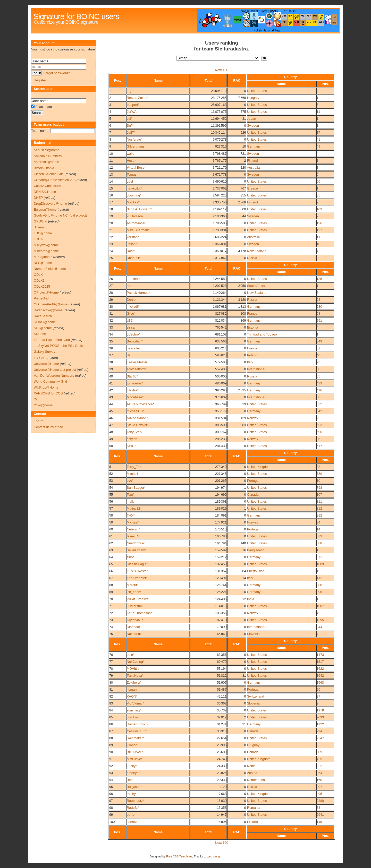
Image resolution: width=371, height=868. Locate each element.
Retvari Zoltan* (138, 98)
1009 (320, 564)
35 (111, 341)
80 (111, 682)
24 (111, 251)
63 (318, 313)
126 (319, 223)
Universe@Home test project (55, 370)
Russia (252, 258)
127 (319, 230)
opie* (130, 655)
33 (111, 327)
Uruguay (253, 745)
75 (111, 634)
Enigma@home (45, 209)
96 (111, 794)
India (251, 599)
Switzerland (256, 696)
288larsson (135, 216)
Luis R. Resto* (137, 571)
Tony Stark (134, 432)
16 (111, 195)
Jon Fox (133, 717)
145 (319, 822)
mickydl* (133, 307)
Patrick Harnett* (138, 293)
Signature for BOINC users (76, 16)
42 (111, 390)
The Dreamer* (137, 578)
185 (319, 279)
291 (319, 320)
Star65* (132, 376)
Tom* (130, 495)
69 (111, 592)
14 (111, 181)
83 (111, 703)
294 (319, 731)
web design (214, 856)
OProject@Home (46, 292)
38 (111, 362)
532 (319, 404)
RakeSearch (43, 316)
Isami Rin (134, 536)
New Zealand (257, 251)
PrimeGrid (41, 298)
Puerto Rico (256, 571)
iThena (39, 227)
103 (319, 209)
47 (111, 425)
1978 (320, 710)
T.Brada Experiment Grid (52, 340)
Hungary (253, 98)
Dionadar (133, 627)
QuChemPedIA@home (51, 304)
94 (111, 780)
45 (111, 411)
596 (319, 432)
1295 (320, 620)
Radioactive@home (48, 310)
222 (319, 766)
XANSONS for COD (48, 393)
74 (111, 627)
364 (319, 773)
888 (319, 543)
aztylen (132, 439)
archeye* (133, 773)
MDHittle (133, 669)
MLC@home (43, 257)
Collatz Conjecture (47, 186)
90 (111, 752)
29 (111, 300)
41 (318, 139)
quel (130, 181)
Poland (252, 355)
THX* (131, 515)
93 (111, 773)
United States (257, 91)
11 (318, 112)
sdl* (129, 119)
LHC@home (43, 233)
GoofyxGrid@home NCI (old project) (60, 215)
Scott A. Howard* (139, 209)
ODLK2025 (42, 286)
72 (111, 613)
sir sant (132, 327)
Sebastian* (135, 341)
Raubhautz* (135, 801)
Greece (252, 188)
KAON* (132, 696)
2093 (320, 717)
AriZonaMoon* (137, 418)
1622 (320, 669)
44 (111, 404)
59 (111, 522)
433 (319, 383)
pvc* (130, 481)
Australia (254, 167)
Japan (252, 119)
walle (130, 154)
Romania (254, 808)
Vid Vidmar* (135, 703)
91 (111, 759)
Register (40, 80)
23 (111, 244)
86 (111, 724)
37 (111, 355)
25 (111, 258)
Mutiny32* (134, 508)
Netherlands (256, 780)
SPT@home (43, 328)
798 (319, 488)
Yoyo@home (43, 405)
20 (111, 223)
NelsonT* (134, 529)
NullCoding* (136, 662)
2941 (320, 815)
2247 (320, 738)
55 (318, 376)
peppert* (133, 105)
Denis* (132, 300)
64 (111, 557)
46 (111, 418)
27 (111, 286)
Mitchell (132, 474)
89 (111, 745)
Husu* (131, 161)
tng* (130, 91)
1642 (320, 676)
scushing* (134, 710)
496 (319, 390)
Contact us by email (48, 427)
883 (319, 536)
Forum (39, 421)
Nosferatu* (134, 139)
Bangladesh (256, 550)
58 (318, 397)
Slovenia (253, 634)
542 (319, 411)
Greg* (131, 313)
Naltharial (134, 634)
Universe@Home (46, 364)
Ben (130, 780)
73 (111, 620)
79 (111, 676)
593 (319, 425)
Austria (252, 773)
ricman (132, 689)
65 (111, 564)
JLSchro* (133, 334)
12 (111, 167)
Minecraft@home (46, 251)
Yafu (37, 399)
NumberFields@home (50, 269)
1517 (320, 662)
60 (111, 529)
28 (111, 293)
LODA (38, 239)
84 (111, 710)
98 (111, 808)
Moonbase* (135, 397)
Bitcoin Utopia (44, 168)
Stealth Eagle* (137, 564)
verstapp (133, 237)
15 (111, 188)
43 (111, 397)
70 (111, 599)
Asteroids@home (46, 162)
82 (318, 348)
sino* (130, 557)
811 (319, 501)
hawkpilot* (134, 188)
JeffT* (131, 132)
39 (111, 369)
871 (319, 557)
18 (111, 209)
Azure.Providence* (140, 404)
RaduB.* (133, 808)
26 (111, 279)
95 (111, 787)
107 (319, 495)
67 (111, 578)
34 (111, 334)
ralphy (131, 794)
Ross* (131, 251)
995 (319, 592)
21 (111, 230)
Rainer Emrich (137, 724)
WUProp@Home (46, 387)
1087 (320, 606)
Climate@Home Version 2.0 (54, 180)
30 (111, 307)
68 (111, 585)
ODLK (38, 275)
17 (318, 132)
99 (111, 815)
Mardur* (133, 585)
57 (111, 508)
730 (319, 474)
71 (111, 606)
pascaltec (134, 348)
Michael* (133, 522)
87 (318, 696)
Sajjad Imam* (137, 550)
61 (111, 536)
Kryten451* (135, 620)
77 (111, 662)
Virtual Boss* (136, 167)
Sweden (253, 126)
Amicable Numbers (48, 156)
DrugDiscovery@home (50, 204)
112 (319, 578)
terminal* (133, 279)
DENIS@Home (45, 192)
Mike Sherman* (138, 230)
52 (111, 474)
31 (111, 313)
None (251, 766)
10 (111, 154)
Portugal (253, 481)
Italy (250, 362)
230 (319, 307)
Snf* (130, 126)
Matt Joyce (135, 759)
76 (111, 655)
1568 (320, 682)
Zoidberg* (134, 682)
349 (319, 341)
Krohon (132, 745)
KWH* (131, 446)
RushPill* (133, 258)
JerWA (132, 112)
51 (111, 467)
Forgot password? (56, 73)
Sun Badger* (136, 488)
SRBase (40, 334)
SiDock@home (45, 322)
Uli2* (130, 320)
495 (319, 794)
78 (111, 669)
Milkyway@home (46, 245)
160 (319, 780)
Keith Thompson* (139, 613)
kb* (129, 286)
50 (111, 446)
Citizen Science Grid (49, 174)
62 (111, 543)
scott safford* (136, 369)
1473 (320, 655)
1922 (320, 724)
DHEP (38, 198)
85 (318, 195)
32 (111, 320)
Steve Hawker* (138, 425)
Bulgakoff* (134, 787)
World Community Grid (50, 381)
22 (111, 237)
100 (112, 822)
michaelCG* (136, 411)
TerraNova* (135, 676)
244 (319, 627)
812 (319, 508)
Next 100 (221, 70)
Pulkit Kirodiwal (138, 599)
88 (318, 467)
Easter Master (137, 362)
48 (111, 432)
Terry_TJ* (134, 467)
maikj (131, 501)
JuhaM (132, 822)
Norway (253, 418)
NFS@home (43, 263)
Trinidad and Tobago (262, 334)
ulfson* (132, 244)
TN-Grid (40, 358)
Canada (253, 495)
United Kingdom (259, 467)
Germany (254, 146)
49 (318, 146)
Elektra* (133, 390)
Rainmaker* (135, 738)
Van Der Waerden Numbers (54, 376)
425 (319, 759)
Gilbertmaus (136, 146)
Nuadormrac (136, 543)
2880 (320, 801)
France (252, 313)
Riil (129, 355)
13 (111, 174)
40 (318, 355)
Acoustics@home (47, 150)
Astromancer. (136, 223)
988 (319, 585)
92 (111, 766)
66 (111, 571)
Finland (252, 161)
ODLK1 (39, 281)
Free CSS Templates (179, 856)
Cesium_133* (137, 731)
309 (319, 752)
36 (111, 348)
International (256, 369)
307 (319, 787)
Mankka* (133, 202)
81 (111, 689)
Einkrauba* (135, 383)
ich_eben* (134, 592)
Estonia (253, 327)
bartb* (131, 815)
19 (111, 216)
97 (111, 801)
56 (318, 181)
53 (111, 481)
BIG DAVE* (135, 752)
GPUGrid (40, 221)
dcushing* (134, 195)
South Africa (256, 286)
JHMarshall (135, 606)
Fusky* (132, 766)
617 (319, 446)
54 (111, 488)
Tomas (132, 174)
